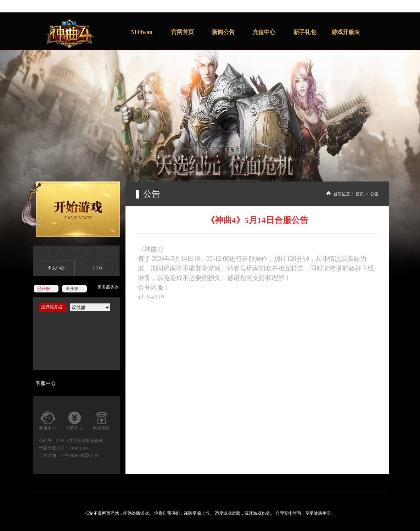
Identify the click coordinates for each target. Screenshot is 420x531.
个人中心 (56, 268)
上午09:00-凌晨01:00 (79, 455)
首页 (360, 194)
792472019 (78, 448)
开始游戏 (71, 209)
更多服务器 (108, 287)
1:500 (97, 268)
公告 (374, 194)
